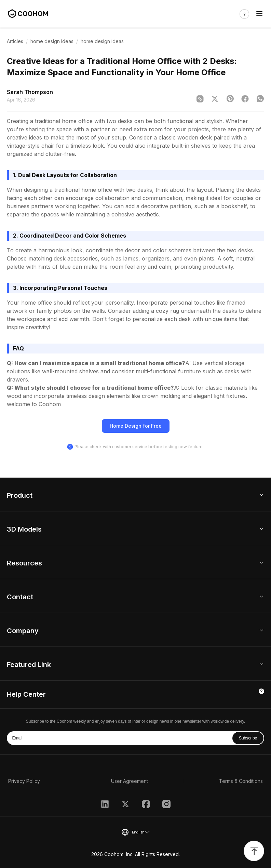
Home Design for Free (136, 426)
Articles (15, 41)
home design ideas (52, 41)
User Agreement (130, 781)
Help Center (26, 694)
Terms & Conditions (241, 781)
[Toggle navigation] (259, 14)
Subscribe (248, 738)
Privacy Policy (24, 781)
